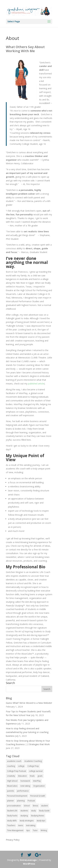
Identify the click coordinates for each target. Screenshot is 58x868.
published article (36, 384)
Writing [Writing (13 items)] (44, 830)
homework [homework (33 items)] (25, 781)
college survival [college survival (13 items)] (36, 771)
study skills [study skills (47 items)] (12, 821)
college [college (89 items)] (21, 766)
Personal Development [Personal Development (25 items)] (17, 796)
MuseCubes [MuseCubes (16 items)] (12, 786)
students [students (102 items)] (24, 811)
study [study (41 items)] (33, 811)
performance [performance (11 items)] (23, 791)
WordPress (29, 864)
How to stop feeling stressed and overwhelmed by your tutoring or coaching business (27, 732)
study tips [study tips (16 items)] (41, 821)
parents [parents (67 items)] (11, 791)
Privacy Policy (13, 840)
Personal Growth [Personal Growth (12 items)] (38, 796)
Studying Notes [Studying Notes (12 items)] (38, 816)
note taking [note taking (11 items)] (25, 786)
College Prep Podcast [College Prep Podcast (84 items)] (17, 771)
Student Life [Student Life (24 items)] (12, 811)
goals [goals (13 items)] (40, 776)
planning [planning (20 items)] (21, 801)
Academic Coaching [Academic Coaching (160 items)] (33, 761)
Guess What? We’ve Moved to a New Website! (29, 703)
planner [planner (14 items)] (11, 801)
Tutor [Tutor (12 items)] (35, 830)
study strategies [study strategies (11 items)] (27, 821)
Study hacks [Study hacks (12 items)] (12, 816)
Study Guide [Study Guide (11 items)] (44, 811)
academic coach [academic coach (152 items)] (14, 761)
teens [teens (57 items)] (21, 825)
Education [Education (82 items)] (22, 776)
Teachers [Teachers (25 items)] (11, 825)
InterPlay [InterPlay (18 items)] (37, 781)
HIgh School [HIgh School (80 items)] (12, 781)
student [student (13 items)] (44, 806)
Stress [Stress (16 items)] (35, 806)
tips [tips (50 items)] (28, 830)
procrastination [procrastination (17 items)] (14, 806)
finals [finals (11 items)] (32, 776)
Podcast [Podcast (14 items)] (31, 801)
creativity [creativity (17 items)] (11, 776)
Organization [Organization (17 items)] (39, 786)
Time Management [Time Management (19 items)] (15, 830)
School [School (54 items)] (27, 806)
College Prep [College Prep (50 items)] (33, 766)
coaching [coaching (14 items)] (11, 766)
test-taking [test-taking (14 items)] (31, 825)
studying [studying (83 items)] (24, 816)
